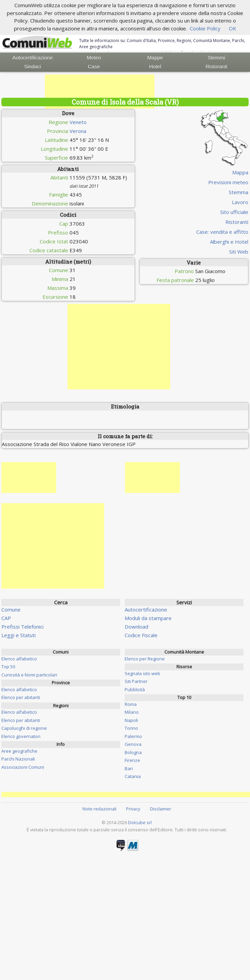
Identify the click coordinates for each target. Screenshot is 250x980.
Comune (11, 609)
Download (136, 627)
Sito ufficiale (234, 212)
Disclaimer (161, 809)
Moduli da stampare (148, 618)
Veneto (78, 122)
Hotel (155, 66)
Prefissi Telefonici (22, 627)
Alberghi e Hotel (229, 242)
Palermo (133, 736)
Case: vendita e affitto (222, 232)
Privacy (133, 809)
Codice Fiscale (141, 635)
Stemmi (217, 58)
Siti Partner (136, 681)
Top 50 (8, 667)
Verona (78, 131)
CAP (6, 618)
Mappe (155, 58)
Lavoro (240, 202)
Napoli (131, 720)
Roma (131, 704)
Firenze (132, 760)
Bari (129, 768)
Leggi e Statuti (18, 635)
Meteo (94, 58)
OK (233, 28)
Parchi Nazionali (18, 759)
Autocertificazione (33, 58)
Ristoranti (216, 66)
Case (94, 66)
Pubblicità (135, 689)
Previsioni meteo (228, 182)
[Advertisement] (100, 92)
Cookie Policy (205, 28)
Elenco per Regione (145, 659)
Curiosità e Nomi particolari (29, 675)
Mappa (240, 172)
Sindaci (33, 66)
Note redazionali (99, 809)
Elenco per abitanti (21, 697)
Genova (133, 744)
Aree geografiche (19, 751)
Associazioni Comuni (23, 767)
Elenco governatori (21, 736)
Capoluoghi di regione (24, 728)
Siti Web (239, 252)
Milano (132, 712)
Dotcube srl (140, 822)
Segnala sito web (142, 673)
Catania (133, 776)
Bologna (133, 752)
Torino (131, 728)
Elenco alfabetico (19, 659)
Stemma (239, 192)
